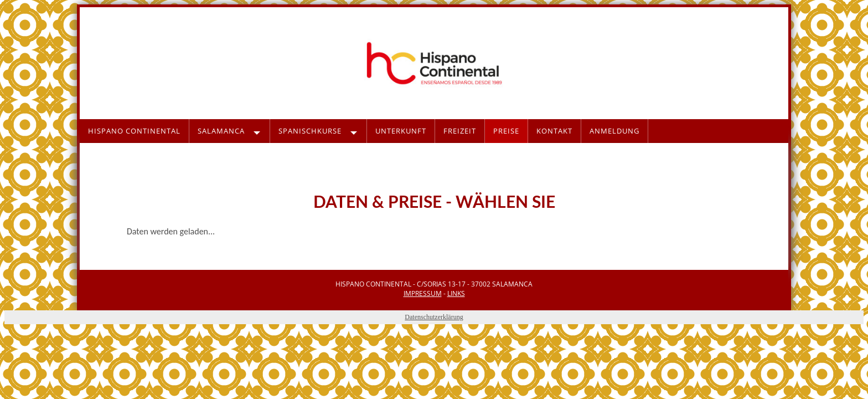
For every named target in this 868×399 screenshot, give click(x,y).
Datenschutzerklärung (434, 317)
